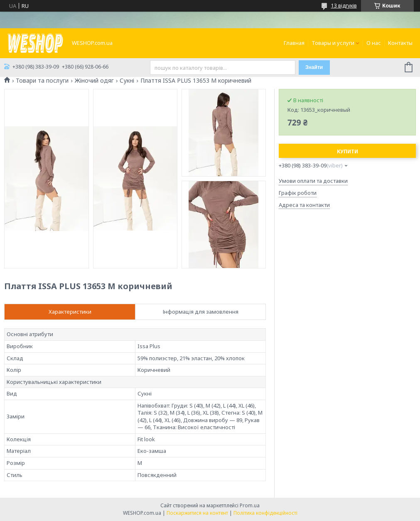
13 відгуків (344, 6)
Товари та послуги (42, 81)
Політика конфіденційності (265, 513)
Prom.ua (250, 505)
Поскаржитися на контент (197, 513)
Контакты (400, 43)
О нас (374, 43)
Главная (294, 43)
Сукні (127, 81)
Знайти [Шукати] (314, 67)
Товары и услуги (333, 43)
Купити (348, 151)
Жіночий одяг (94, 81)
